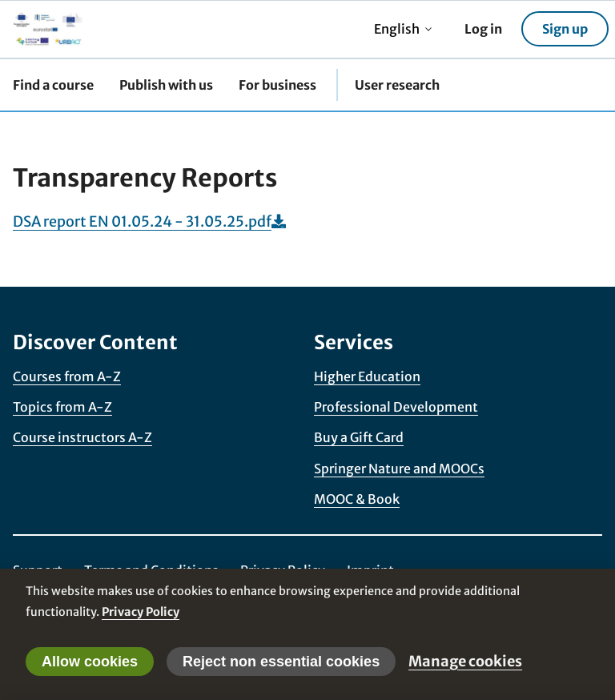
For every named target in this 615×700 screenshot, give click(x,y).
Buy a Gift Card (359, 437)
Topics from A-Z (62, 407)
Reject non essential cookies (281, 662)
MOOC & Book (357, 499)
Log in (483, 29)
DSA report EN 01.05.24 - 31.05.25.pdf (149, 221)
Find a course (53, 85)
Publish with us (166, 85)
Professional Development (396, 407)
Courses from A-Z (67, 376)
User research (397, 85)
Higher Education (367, 376)
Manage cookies (465, 661)
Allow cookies (90, 662)
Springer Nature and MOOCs (399, 469)
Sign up (565, 29)
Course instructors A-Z (82, 437)
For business (277, 85)
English (403, 29)
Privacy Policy (141, 612)
